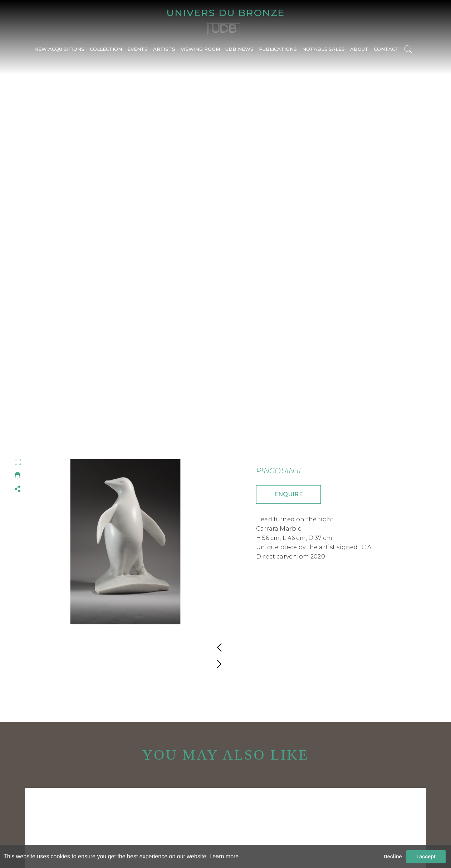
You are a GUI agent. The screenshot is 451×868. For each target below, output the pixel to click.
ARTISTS (164, 49)
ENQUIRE (289, 494)
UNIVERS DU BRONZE (225, 13)
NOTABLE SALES (323, 49)
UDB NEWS (239, 49)
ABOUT (359, 49)
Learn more (224, 856)
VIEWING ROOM (200, 49)
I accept (426, 857)
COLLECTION (106, 49)
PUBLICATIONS (278, 49)
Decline (393, 857)
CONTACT (386, 49)
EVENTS (138, 49)
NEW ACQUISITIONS (59, 49)
